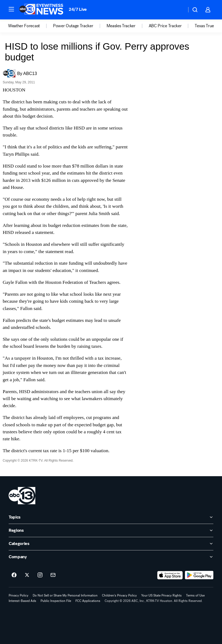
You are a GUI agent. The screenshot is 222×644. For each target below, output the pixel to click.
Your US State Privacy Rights (161, 595)
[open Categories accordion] (111, 544)
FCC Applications (88, 601)
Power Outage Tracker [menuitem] (73, 26)
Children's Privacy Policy (119, 595)
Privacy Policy (19, 595)
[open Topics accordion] (111, 517)
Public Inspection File (56, 601)
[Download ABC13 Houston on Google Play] (199, 575)
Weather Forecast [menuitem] (24, 26)
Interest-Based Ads (22, 601)
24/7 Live (78, 9)
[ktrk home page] (22, 496)
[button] (11, 9)
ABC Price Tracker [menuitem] (165, 26)
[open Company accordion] (111, 557)
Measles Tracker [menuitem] (121, 26)
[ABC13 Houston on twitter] (27, 575)
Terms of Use (195, 595)
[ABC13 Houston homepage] (41, 10)
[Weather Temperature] (178, 10)
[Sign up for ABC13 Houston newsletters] (53, 575)
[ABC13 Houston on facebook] (14, 575)
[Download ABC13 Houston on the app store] (170, 575)
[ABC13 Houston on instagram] (40, 575)
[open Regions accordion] (111, 530)
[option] (31, 26)
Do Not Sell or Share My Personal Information (65, 595)
